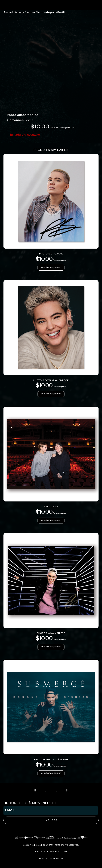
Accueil (8, 83)
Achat (19, 83)
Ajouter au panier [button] (51, 338)
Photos (29, 83)
